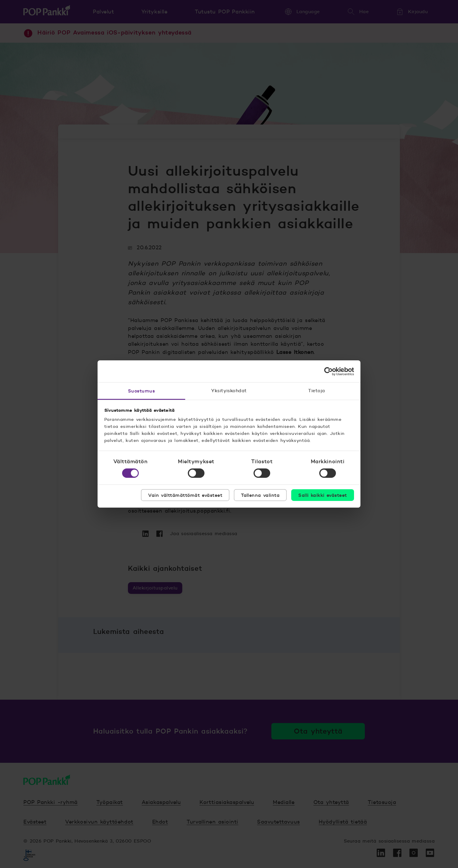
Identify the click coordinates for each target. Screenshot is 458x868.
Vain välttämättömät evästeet (185, 495)
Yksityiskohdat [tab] (229, 391)
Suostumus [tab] (141, 391)
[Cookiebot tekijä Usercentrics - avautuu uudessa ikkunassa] (328, 371)
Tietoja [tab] (316, 391)
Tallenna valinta (260, 495)
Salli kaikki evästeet (322, 495)
